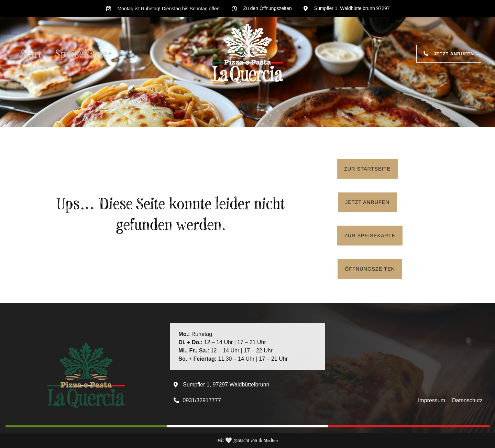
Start (31, 53)
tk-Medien (268, 440)
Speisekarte (82, 53)
